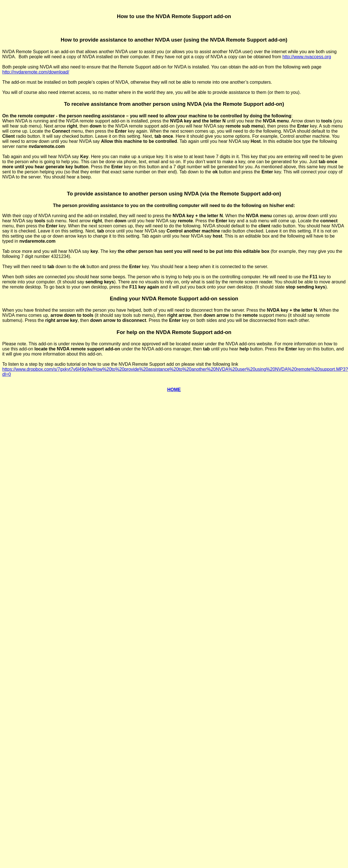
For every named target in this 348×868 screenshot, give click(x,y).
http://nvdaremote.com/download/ (36, 72)
